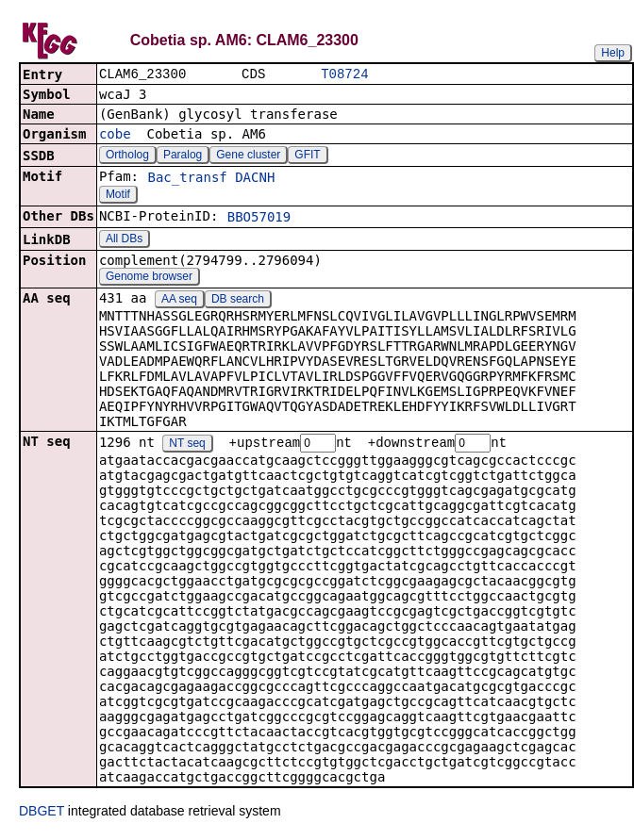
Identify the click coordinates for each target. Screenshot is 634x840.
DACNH (255, 179)
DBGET (42, 814)
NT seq (187, 446)
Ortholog (127, 156)
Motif (118, 196)
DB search (238, 301)
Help (613, 53)
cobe (115, 136)
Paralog (183, 156)
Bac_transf (187, 179)
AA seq (179, 301)
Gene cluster (248, 156)
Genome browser (149, 278)
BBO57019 (259, 219)
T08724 (344, 75)
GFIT (307, 156)
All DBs (124, 240)
